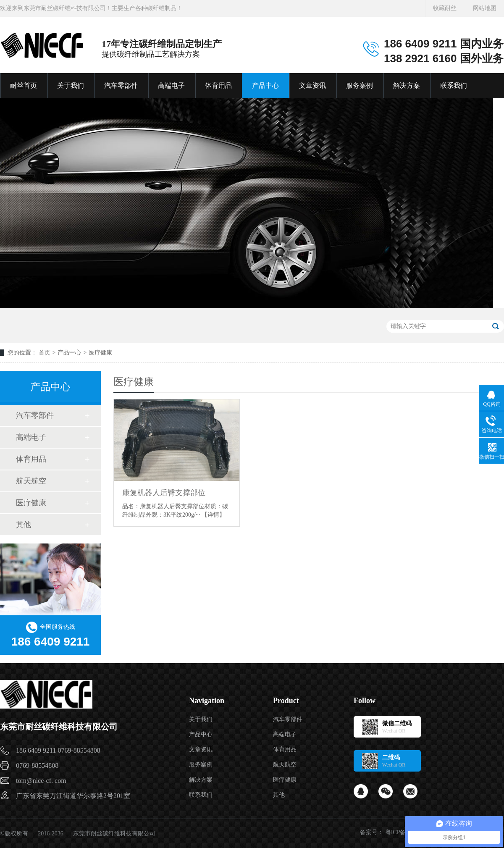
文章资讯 (312, 85)
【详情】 (213, 515)
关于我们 (71, 85)
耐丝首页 (24, 85)
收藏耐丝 (445, 8)
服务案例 (360, 85)
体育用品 (218, 85)
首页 (45, 353)
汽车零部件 (121, 85)
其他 (24, 525)
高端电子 (171, 85)
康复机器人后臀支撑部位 (164, 493)
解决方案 (407, 85)
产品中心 (265, 85)
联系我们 (454, 85)
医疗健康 (100, 353)
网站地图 (485, 8)
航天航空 (31, 481)
